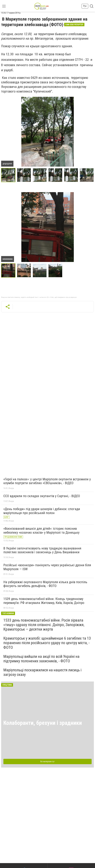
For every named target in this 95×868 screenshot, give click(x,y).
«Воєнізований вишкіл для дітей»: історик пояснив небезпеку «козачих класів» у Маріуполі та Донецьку (41, 531)
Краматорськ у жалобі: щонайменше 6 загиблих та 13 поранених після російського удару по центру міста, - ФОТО (47, 643)
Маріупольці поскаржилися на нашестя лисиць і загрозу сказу (42, 672)
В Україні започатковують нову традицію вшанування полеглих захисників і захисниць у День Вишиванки (42, 550)
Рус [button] (85, 6)
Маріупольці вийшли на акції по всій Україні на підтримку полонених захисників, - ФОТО (41, 659)
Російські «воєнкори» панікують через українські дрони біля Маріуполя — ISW (47, 567)
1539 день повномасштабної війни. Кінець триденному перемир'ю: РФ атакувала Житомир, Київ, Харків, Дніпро (44, 601)
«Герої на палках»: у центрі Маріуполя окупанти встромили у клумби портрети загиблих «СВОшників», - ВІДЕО (47, 481)
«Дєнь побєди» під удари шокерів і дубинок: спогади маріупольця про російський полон (42, 511)
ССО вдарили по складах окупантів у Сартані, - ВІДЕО (42, 496)
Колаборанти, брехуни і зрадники (43, 723)
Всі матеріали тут (47, 761)
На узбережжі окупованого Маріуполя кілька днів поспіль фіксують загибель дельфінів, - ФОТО (45, 584)
